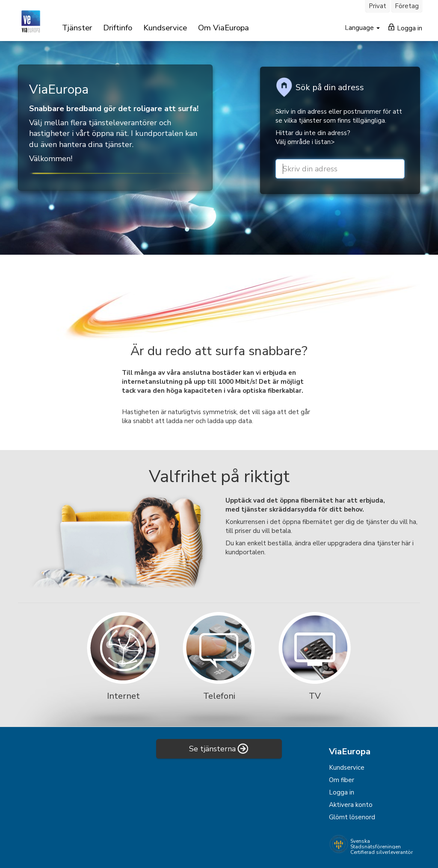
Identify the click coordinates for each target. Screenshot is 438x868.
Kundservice (165, 28)
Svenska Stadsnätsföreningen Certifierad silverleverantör (382, 847)
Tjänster (77, 28)
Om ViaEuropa (223, 28)
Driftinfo (118, 28)
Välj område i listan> (305, 142)
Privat (377, 6)
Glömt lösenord (352, 817)
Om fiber (342, 780)
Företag (407, 6)
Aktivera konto (351, 805)
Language (360, 28)
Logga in (405, 28)
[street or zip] (340, 169)
